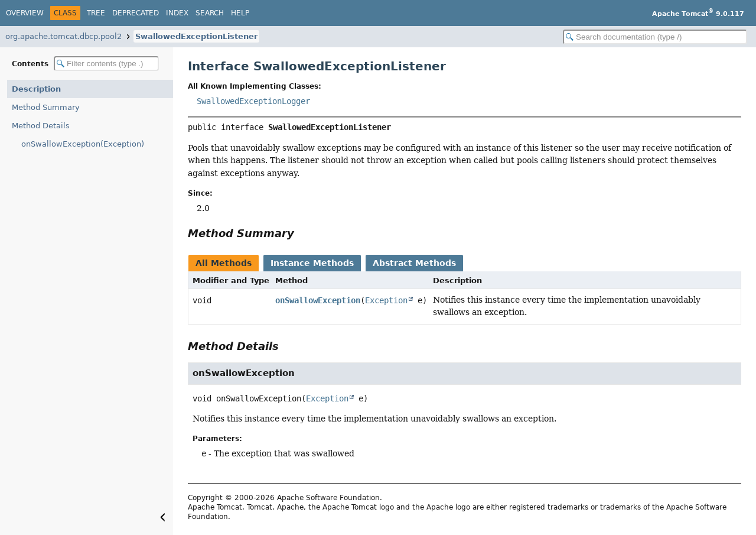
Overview (25, 13)
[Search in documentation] (655, 37)
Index (177, 13)
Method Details (41, 126)
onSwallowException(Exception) (83, 144)
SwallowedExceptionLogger (253, 101)
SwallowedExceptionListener (196, 36)
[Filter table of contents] (106, 64)
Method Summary (46, 107)
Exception (386, 300)
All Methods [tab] (224, 263)
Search (210, 13)
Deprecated (136, 13)
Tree (96, 13)
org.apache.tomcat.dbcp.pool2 (63, 36)
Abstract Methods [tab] (414, 263)
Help (240, 13)
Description (36, 89)
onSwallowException (318, 300)
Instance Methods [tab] (312, 263)
